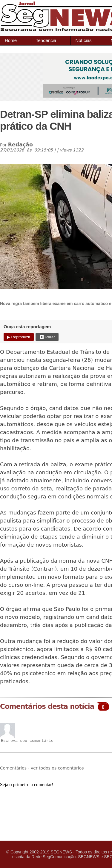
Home (11, 40)
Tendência (46, 40)
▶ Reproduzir (19, 337)
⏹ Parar (47, 337)
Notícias (83, 40)
